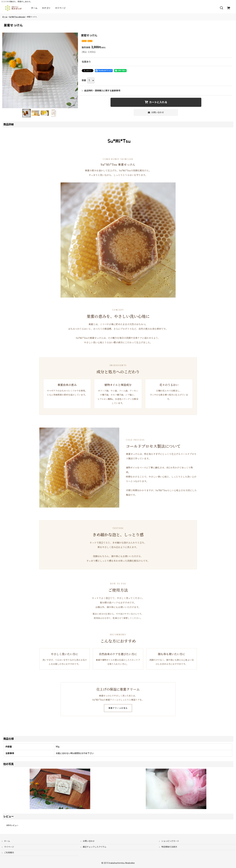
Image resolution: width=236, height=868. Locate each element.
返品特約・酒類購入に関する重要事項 (101, 91)
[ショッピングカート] (228, 8)
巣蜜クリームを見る (118, 708)
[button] (221, 8)
